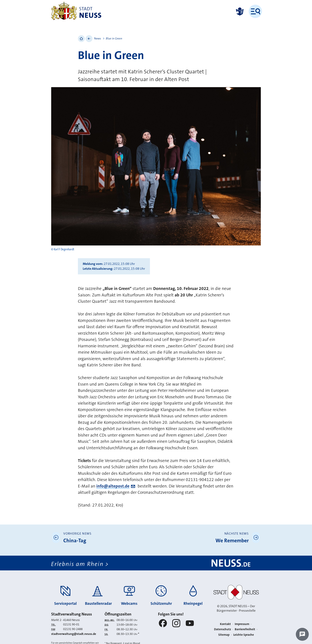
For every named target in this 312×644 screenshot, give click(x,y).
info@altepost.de (113, 486)
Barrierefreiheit (245, 629)
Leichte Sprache (244, 635)
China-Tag (75, 541)
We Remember (232, 541)
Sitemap (224, 635)
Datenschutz (223, 629)
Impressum (242, 624)
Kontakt (225, 624)
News (98, 38)
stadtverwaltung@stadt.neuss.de (74, 634)
